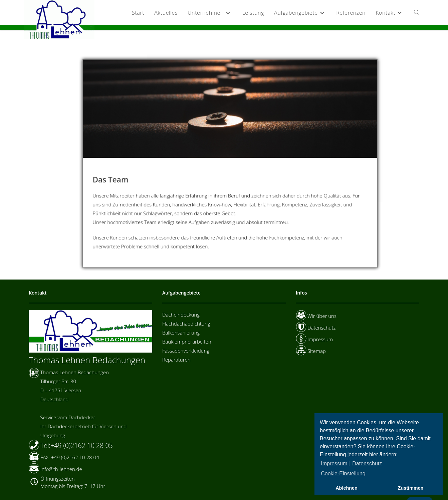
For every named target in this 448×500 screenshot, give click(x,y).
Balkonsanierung (181, 333)
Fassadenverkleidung (186, 351)
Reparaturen (176, 360)
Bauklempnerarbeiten (187, 342)
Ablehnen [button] (347, 488)
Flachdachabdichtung (186, 324)
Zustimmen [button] (411, 488)
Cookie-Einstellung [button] (343, 473)
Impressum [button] (334, 463)
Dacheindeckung (181, 315)
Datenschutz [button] (367, 463)
